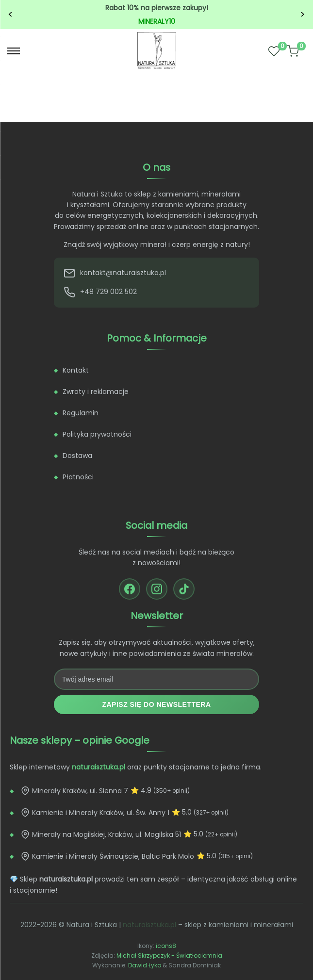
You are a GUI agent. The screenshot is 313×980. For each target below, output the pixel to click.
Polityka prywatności (97, 434)
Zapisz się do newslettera (156, 704)
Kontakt (76, 370)
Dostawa (77, 456)
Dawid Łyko (145, 965)
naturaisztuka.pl (149, 925)
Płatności (78, 477)
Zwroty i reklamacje (96, 392)
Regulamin (81, 413)
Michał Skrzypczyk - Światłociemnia (169, 955)
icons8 (166, 946)
